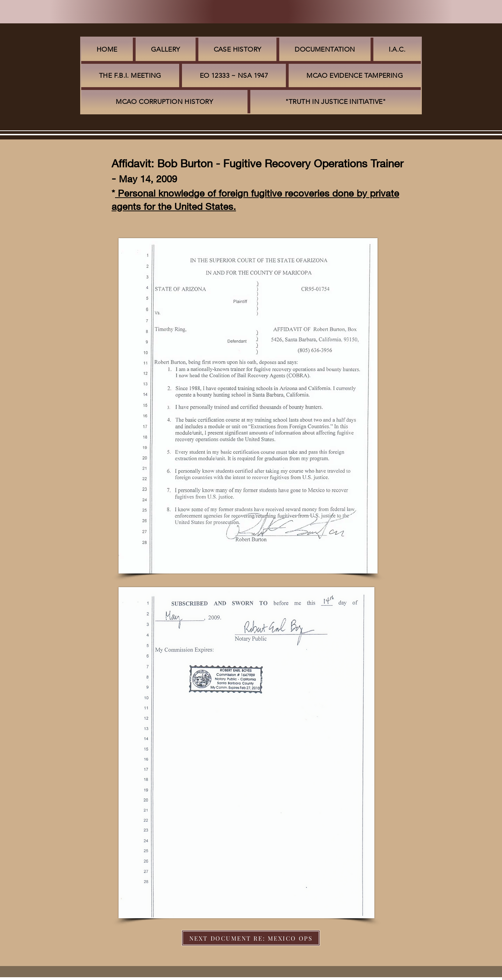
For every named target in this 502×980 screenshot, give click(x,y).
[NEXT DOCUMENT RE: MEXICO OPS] (251, 938)
